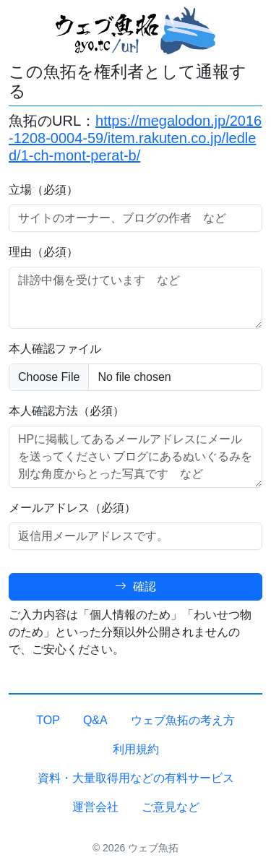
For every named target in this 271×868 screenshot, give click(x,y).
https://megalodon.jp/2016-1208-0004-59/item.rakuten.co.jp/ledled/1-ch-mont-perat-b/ (135, 138)
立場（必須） (43, 190)
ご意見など (171, 807)
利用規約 (136, 749)
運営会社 (95, 807)
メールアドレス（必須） (72, 508)
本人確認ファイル (55, 349)
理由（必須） (43, 252)
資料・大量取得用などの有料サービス (136, 778)
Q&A (95, 720)
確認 (135, 586)
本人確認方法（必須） (66, 411)
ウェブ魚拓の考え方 (183, 720)
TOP (48, 720)
